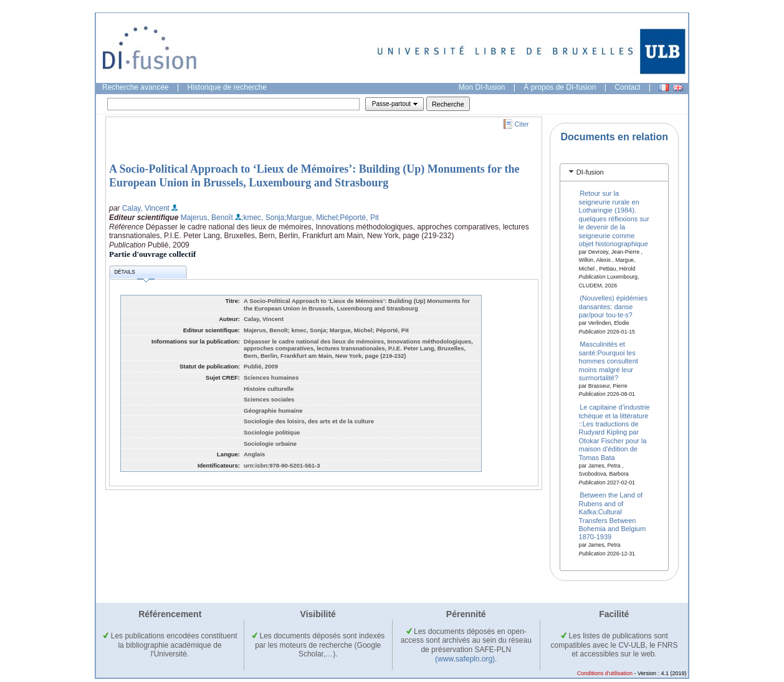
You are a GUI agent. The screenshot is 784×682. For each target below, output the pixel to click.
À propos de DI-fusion (560, 87)
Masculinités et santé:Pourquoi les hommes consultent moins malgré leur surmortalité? (609, 361)
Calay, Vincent (146, 208)
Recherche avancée (136, 87)
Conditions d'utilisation (605, 673)
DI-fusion (590, 172)
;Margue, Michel (311, 218)
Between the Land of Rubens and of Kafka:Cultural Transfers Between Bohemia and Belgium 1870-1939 (613, 516)
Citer (522, 124)
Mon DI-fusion (482, 87)
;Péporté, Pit (358, 218)
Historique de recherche (227, 87)
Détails (134, 274)
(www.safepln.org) (465, 659)
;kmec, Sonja (263, 218)
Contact (627, 87)
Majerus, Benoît (207, 218)
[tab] (614, 172)
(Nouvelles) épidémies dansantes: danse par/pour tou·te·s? (613, 306)
